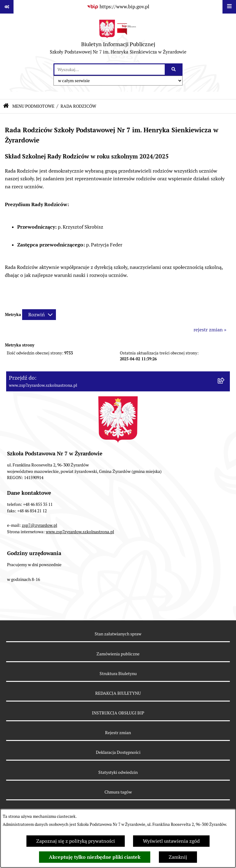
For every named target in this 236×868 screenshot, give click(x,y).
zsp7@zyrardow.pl (39, 525)
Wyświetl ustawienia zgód (171, 841)
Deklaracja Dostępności (118, 752)
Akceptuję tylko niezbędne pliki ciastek (95, 857)
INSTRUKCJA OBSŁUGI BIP (118, 713)
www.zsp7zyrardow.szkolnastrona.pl (80, 532)
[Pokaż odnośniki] (7, 7)
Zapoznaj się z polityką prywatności (76, 841)
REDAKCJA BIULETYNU (118, 693)
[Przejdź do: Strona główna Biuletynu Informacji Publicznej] (6, 106)
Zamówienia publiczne (118, 654)
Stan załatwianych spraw (118, 634)
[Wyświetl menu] (229, 7)
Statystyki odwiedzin (118, 772)
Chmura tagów (118, 792)
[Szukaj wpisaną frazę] (174, 70)
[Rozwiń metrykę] (39, 315)
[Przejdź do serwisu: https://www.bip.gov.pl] (118, 7)
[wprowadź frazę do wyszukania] (110, 70)
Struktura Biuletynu (118, 674)
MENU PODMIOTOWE (33, 106)
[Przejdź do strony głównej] (118, 38)
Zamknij (178, 857)
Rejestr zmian (118, 733)
